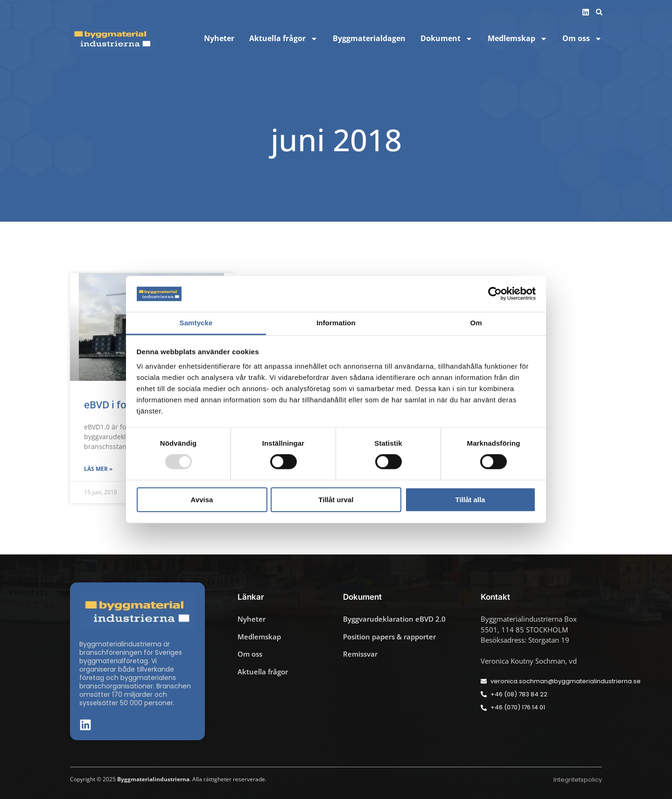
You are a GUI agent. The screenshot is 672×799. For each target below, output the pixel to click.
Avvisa (202, 500)
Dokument (447, 39)
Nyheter (219, 39)
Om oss (582, 39)
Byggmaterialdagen (369, 39)
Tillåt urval (336, 500)
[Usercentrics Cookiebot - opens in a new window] (495, 294)
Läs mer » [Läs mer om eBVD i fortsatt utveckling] (98, 469)
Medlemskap (518, 39)
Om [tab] (476, 323)
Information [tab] (336, 323)
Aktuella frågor (283, 39)
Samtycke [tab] (196, 323)
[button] (599, 12)
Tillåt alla (470, 500)
